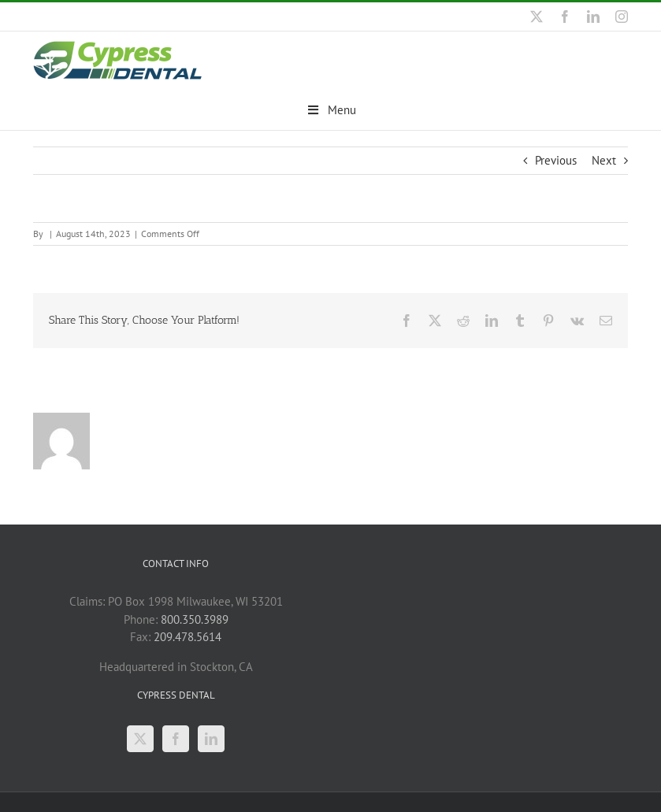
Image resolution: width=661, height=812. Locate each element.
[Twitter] (140, 738)
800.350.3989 (195, 619)
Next (604, 159)
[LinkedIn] (211, 738)
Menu (330, 110)
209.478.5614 (188, 636)
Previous (556, 159)
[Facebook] (176, 738)
